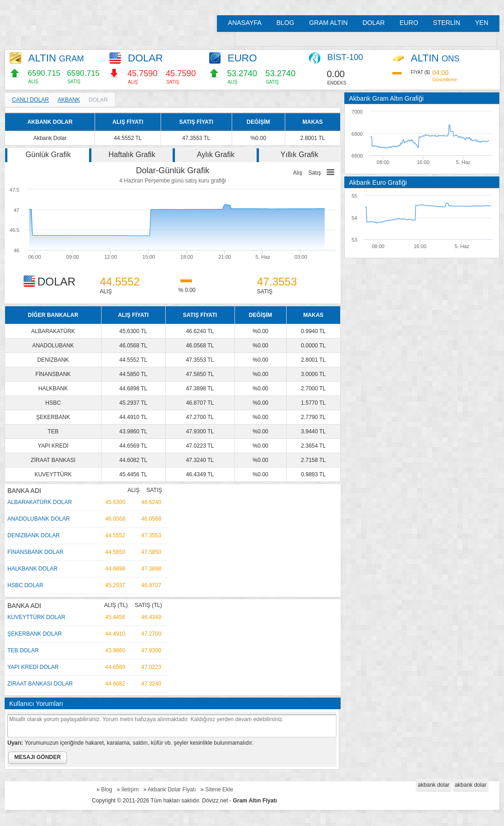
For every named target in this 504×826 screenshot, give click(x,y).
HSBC (53, 403)
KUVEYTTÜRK (53, 474)
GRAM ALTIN (329, 23)
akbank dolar (434, 785)
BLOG (285, 23)
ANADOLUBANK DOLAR (39, 519)
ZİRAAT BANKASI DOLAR (40, 684)
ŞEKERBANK (53, 417)
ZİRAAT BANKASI (53, 460)
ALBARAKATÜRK (53, 331)
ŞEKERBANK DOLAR (35, 634)
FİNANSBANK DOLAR (35, 552)
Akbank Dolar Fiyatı (172, 790)
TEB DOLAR (23, 650)
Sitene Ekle (219, 790)
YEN (482, 23)
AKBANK (69, 100)
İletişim (130, 790)
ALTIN (56, 58)
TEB (53, 431)
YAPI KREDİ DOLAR (33, 667)
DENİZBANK (53, 360)
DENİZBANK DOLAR (33, 535)
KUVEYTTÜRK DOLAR (36, 617)
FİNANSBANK (53, 374)
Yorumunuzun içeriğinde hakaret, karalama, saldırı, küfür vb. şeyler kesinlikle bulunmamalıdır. (130, 743)
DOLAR (373, 23)
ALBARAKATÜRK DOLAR (40, 502)
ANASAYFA (245, 23)
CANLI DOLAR (30, 100)
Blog (107, 790)
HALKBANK (53, 389)
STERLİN (447, 23)
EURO (409, 23)
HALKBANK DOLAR (33, 569)
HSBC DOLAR (25, 585)
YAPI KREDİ (53, 446)
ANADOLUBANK (53, 346)
